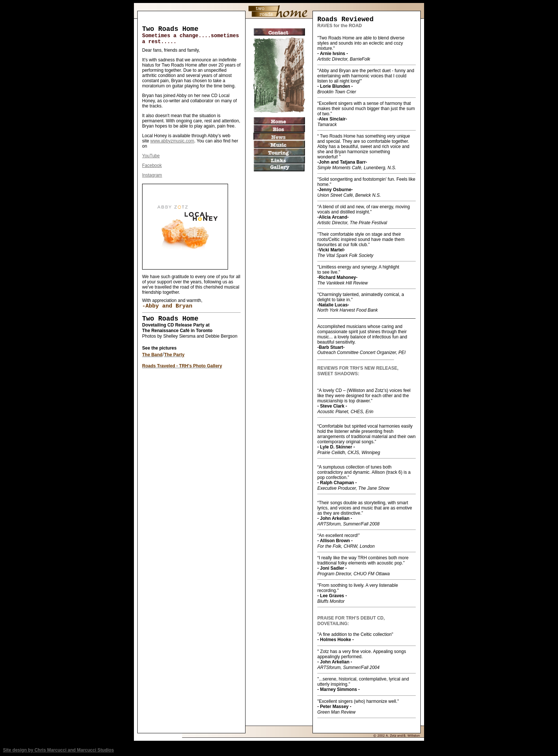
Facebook (152, 165)
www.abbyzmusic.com (172, 141)
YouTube (151, 156)
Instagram (152, 175)
